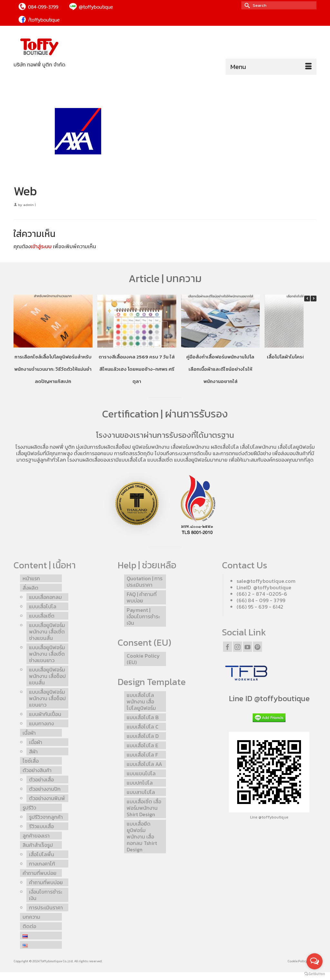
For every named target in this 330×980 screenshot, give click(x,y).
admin (29, 205)
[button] (314, 299)
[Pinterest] (257, 647)
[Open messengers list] (315, 961)
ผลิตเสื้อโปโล (225, 447)
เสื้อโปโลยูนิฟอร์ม (296, 447)
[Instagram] (238, 647)
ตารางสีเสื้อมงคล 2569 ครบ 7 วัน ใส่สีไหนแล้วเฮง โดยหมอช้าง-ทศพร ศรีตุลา (137, 369)
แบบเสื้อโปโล (132, 460)
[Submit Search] (246, 5)
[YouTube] (247, 647)
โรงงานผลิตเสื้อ (32, 447)
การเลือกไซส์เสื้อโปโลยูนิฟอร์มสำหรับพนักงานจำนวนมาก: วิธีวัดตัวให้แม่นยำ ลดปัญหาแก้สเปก (53, 369)
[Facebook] (228, 647)
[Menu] (271, 67)
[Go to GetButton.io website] (315, 974)
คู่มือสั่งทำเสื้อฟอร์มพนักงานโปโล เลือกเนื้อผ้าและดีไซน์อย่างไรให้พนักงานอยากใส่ (220, 369)
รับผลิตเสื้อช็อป (114, 447)
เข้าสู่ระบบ (41, 246)
